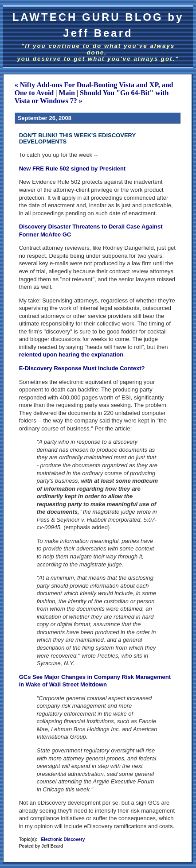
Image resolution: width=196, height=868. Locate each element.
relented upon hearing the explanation (71, 355)
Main (67, 93)
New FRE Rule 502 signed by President (73, 169)
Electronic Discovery (63, 839)
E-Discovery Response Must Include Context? (82, 368)
